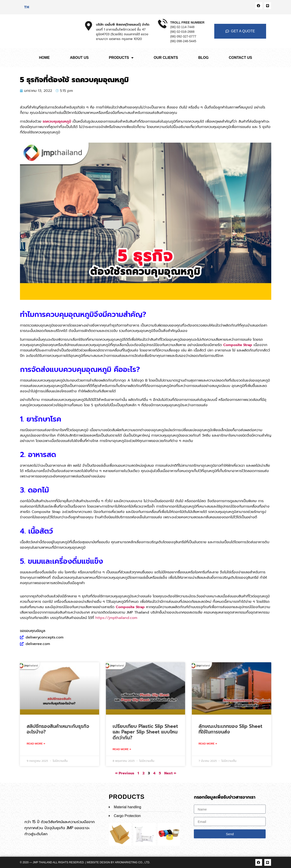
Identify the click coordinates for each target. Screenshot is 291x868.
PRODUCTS (121, 58)
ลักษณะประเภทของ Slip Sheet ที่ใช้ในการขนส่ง (230, 729)
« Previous (125, 773)
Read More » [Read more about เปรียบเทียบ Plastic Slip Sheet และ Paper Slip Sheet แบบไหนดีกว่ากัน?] (122, 749)
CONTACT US (241, 58)
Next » (170, 773)
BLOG (203, 58)
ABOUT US (79, 58)
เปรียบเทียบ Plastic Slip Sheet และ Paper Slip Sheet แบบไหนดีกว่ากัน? (145, 732)
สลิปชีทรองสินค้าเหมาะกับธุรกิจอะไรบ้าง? (58, 729)
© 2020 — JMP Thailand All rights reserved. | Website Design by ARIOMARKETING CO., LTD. (85, 862)
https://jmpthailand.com (116, 618)
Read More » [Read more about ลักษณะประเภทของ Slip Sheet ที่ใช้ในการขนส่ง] (208, 744)
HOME (44, 58)
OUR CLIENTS (166, 58)
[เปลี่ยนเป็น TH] (27, 7)
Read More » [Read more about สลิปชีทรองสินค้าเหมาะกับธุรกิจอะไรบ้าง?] (36, 744)
